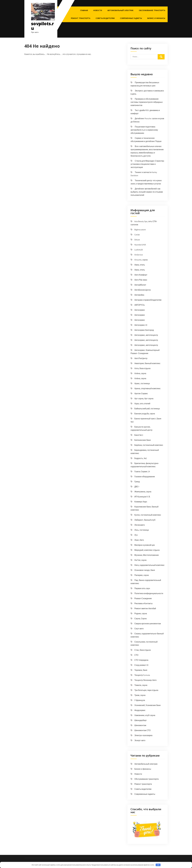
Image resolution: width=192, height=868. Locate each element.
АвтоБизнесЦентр (142, 290)
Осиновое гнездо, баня (145, 570)
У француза (140, 700)
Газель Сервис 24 (142, 472)
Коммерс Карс (141, 502)
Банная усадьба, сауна (145, 414)
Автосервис (140, 310)
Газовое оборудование (145, 477)
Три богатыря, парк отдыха (146, 690)
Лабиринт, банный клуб (145, 520)
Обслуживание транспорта (152, 10)
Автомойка (139, 295)
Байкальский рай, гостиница (147, 409)
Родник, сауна (141, 614)
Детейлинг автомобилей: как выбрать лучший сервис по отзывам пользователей (147, 192)
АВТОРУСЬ (139, 305)
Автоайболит (140, 285)
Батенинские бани (142, 440)
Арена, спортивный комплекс (147, 388)
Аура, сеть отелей (142, 404)
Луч (136, 535)
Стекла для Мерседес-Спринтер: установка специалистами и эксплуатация (147, 164)
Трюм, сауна (140, 695)
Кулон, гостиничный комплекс (148, 515)
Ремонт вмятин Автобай (145, 608)
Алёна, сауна (140, 373)
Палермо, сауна (141, 575)
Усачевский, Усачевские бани (147, 705)
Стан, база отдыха (142, 650)
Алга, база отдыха (142, 368)
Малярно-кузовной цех (145, 545)
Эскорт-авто (140, 740)
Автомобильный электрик (120, 10)
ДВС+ (137, 487)
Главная (84, 10)
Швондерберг (140, 720)
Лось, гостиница (141, 530)
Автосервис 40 (141, 325)
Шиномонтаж (140, 725)
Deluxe (137, 240)
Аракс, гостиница (142, 383)
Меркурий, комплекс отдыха (147, 550)
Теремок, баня (141, 670)
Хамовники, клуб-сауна (145, 715)
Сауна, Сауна (140, 619)
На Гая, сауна (140, 560)
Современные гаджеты (131, 18)
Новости (98, 10)
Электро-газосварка (143, 735)
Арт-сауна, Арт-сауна (144, 399)
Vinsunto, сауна (141, 260)
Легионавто (140, 525)
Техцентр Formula (142, 675)
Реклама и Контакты (143, 603)
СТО (136, 655)
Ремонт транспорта (81, 18)
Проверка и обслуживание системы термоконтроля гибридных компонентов (147, 102)
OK (158, 865)
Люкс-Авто (139, 540)
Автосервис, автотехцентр (146, 335)
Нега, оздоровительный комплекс (149, 565)
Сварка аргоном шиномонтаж (148, 624)
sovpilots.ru (42, 26)
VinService (139, 255)
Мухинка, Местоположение (147, 555)
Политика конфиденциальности (149, 593)
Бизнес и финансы (156, 18)
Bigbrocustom (140, 230)
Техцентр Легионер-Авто (145, 680)
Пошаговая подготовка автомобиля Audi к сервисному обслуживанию (144, 130)
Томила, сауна (141, 685)
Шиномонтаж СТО (142, 730)
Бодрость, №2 (141, 458)
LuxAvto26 (139, 250)
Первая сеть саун (142, 588)
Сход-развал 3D (141, 665)
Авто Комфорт (141, 275)
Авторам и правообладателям (148, 300)
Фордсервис (140, 710)
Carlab (137, 235)
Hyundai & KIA (140, 245)
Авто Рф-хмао (141, 280)
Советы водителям (105, 18)
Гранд (137, 482)
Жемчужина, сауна (143, 492)
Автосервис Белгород (144, 330)
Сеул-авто (139, 629)
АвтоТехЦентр (141, 358)
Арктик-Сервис (141, 394)
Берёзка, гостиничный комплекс (149, 445)
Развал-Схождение (143, 598)
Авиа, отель (140, 265)
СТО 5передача (141, 660)
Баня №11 (139, 435)
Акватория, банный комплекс (147, 363)
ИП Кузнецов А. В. (142, 497)
